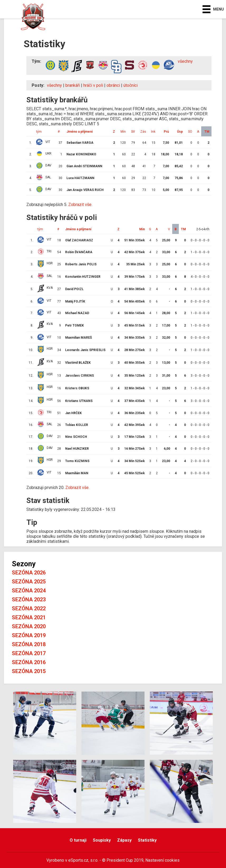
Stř (133, 132)
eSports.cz (78, 860)
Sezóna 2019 (29, 635)
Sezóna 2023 (29, 600)
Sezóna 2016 (29, 662)
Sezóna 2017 (29, 653)
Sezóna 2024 (29, 591)
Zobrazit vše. (80, 205)
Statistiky (147, 840)
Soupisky (102, 840)
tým (39, 132)
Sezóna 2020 (29, 626)
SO (190, 132)
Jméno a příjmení (80, 132)
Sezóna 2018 (29, 644)
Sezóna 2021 (29, 617)
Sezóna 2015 (29, 671)
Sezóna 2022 (29, 608)
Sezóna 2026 (29, 573)
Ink (153, 132)
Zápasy (124, 840)
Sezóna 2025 (29, 582)
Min (123, 132)
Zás (143, 132)
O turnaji (78, 840)
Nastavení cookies (162, 860)
